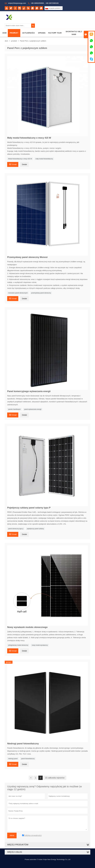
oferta (12, 835)
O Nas (89, 33)
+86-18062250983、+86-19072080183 (45, 3)
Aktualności (28, 33)
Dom (5, 33)
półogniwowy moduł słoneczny (18, 645)
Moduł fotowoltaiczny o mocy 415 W (20, 159)
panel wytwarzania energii (33, 409)
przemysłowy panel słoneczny (41, 293)
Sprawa (42, 33)
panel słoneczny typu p (16, 529)
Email (13, 164)
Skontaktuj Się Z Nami (74, 33)
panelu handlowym (14, 409)
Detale (24, 164)
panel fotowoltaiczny (28, 759)
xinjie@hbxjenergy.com (17, 3)
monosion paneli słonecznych (18, 293)
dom (6, 41)
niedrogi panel (13, 759)
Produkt (14, 33)
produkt (14, 41)
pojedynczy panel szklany (35, 529)
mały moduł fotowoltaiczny (44, 159)
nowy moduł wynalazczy (40, 645)
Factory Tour (55, 33)
